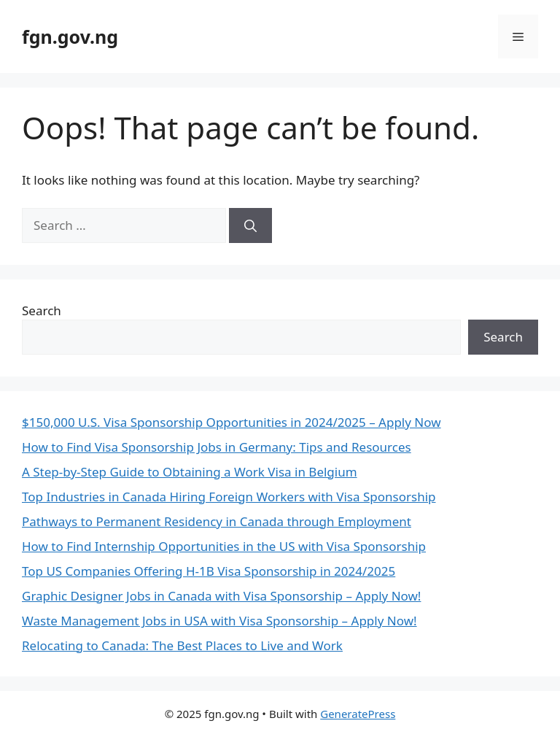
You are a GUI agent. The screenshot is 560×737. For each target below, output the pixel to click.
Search (42, 310)
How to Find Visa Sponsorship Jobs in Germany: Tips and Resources (217, 447)
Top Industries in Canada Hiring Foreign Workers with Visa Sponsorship (229, 497)
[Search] (250, 225)
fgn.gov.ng (70, 36)
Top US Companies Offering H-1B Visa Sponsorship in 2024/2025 (209, 571)
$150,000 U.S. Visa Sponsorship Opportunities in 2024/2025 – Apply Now (232, 422)
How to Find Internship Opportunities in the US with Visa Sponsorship (224, 546)
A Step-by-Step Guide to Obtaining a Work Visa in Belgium (190, 472)
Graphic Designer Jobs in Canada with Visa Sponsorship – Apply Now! (221, 596)
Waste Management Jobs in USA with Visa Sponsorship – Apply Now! (219, 621)
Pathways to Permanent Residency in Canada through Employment (217, 521)
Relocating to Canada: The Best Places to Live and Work (182, 645)
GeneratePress (358, 714)
